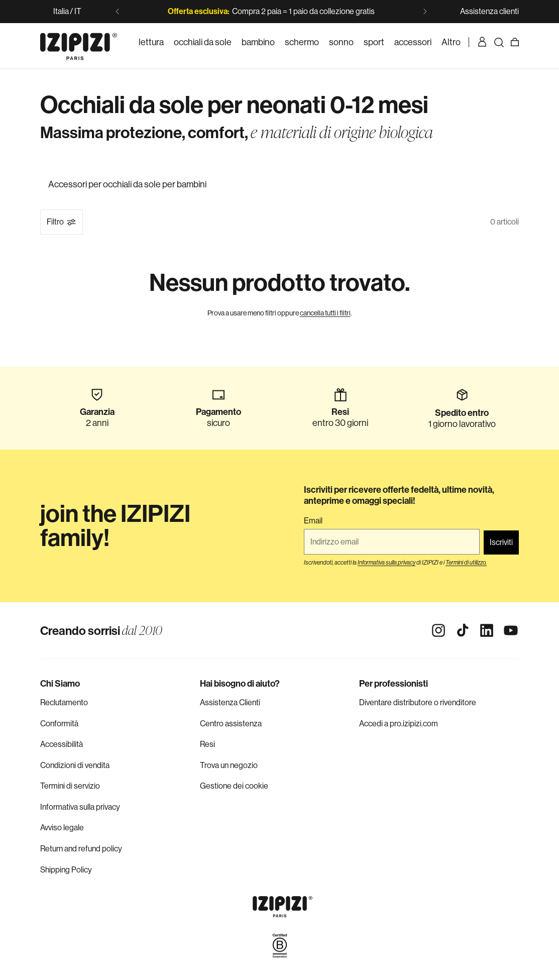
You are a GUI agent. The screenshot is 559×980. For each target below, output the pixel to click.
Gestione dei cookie (234, 786)
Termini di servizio (70, 786)
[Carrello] (515, 42)
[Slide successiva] (425, 12)
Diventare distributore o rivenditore (418, 702)
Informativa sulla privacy (80, 807)
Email (313, 521)
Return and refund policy (81, 849)
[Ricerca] (499, 42)
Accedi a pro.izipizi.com (399, 724)
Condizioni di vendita (75, 765)
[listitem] (451, 42)
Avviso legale (62, 828)
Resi (207, 744)
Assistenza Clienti (230, 702)
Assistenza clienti (489, 11)
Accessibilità (62, 744)
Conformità (59, 724)
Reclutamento (64, 702)
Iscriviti (501, 542)
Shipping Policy (66, 870)
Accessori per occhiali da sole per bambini (127, 184)
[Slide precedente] (118, 12)
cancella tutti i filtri (325, 313)
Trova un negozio (229, 765)
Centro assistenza (231, 724)
